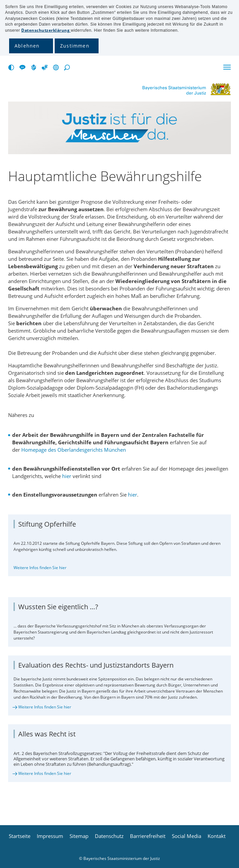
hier (67, 476)
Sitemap (79, 836)
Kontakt (217, 836)
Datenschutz (109, 836)
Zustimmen (75, 46)
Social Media (187, 836)
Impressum (50, 836)
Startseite (20, 836)
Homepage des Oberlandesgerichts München (74, 450)
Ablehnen (27, 46)
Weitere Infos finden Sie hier (40, 568)
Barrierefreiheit (148, 836)
